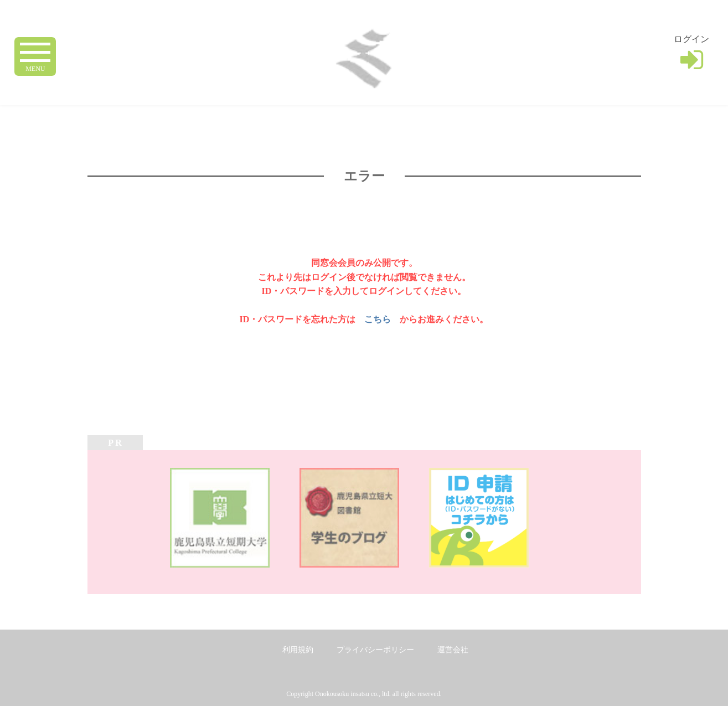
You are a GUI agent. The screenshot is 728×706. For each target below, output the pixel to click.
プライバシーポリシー (375, 650)
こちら (378, 319)
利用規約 (298, 650)
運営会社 (453, 650)
